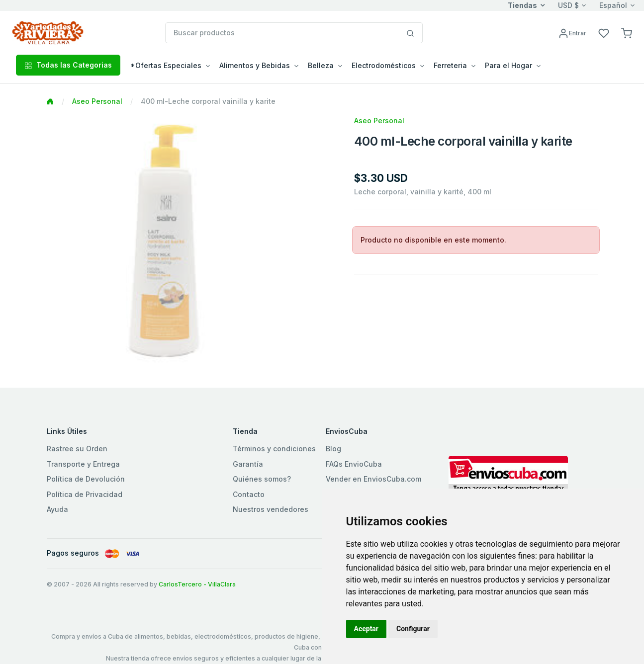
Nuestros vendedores (271, 509)
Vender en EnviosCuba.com (373, 479)
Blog (333, 449)
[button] (627, 33)
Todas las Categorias (68, 65)
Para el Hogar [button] (508, 65)
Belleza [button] (321, 65)
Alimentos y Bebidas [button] (255, 65)
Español (613, 5)
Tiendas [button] (522, 5)
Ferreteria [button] (450, 65)
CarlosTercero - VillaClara (197, 584)
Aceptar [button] (367, 629)
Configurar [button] (413, 629)
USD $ (568, 5)
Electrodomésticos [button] (384, 65)
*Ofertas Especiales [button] (166, 65)
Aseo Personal (97, 101)
